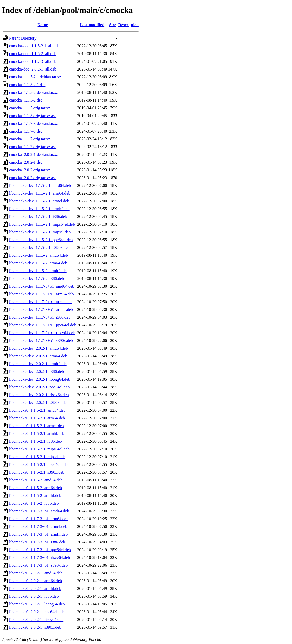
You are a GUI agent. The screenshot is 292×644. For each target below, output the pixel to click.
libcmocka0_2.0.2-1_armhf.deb (35, 589)
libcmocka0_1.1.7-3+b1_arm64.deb (39, 519)
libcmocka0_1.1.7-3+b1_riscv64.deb (39, 558)
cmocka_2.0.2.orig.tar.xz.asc (33, 178)
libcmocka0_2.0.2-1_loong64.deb (37, 604)
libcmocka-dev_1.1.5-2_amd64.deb (38, 255)
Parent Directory (23, 38)
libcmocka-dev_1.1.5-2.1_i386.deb (38, 216)
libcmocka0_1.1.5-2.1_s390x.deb (37, 472)
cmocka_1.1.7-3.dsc (26, 131)
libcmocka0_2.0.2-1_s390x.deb (35, 627)
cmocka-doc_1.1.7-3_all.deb (33, 61)
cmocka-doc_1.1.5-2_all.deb (33, 54)
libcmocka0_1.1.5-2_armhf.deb (35, 496)
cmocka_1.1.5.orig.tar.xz (30, 108)
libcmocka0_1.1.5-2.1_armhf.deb (37, 434)
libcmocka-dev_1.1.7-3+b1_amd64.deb (42, 286)
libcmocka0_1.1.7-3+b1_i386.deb (37, 542)
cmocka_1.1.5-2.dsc (26, 100)
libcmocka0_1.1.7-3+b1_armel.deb (38, 527)
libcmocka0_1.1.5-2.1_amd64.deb (37, 410)
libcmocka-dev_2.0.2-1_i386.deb (36, 371)
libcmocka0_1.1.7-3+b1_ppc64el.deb (40, 550)
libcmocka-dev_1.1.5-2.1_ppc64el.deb (41, 240)
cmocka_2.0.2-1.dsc (26, 162)
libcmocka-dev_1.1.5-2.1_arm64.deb (40, 193)
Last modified (92, 25)
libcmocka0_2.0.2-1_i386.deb (34, 596)
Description (129, 25)
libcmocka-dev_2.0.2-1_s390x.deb (38, 403)
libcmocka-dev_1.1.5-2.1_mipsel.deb (40, 232)
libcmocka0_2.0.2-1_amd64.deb (36, 573)
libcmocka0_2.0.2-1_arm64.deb (35, 581)
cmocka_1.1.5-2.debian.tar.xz (34, 92)
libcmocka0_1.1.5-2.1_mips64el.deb (39, 449)
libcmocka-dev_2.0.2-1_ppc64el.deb (39, 387)
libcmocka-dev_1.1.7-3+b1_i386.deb (40, 317)
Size (113, 25)
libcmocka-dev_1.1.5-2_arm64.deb (38, 263)
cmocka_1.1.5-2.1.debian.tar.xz (35, 77)
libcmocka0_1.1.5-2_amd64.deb (36, 480)
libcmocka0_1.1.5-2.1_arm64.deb (37, 418)
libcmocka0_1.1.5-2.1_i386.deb (35, 441)
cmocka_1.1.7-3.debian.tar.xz (34, 123)
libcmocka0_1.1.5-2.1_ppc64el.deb (38, 465)
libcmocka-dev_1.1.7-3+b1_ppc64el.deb (43, 325)
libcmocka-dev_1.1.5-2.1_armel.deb (39, 201)
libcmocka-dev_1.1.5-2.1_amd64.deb (40, 185)
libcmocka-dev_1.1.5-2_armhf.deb (38, 271)
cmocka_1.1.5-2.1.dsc (27, 85)
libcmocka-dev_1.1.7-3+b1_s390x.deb (41, 340)
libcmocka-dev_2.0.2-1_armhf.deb (38, 364)
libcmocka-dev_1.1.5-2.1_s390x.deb (39, 247)
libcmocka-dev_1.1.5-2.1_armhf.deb (39, 209)
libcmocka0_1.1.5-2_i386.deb (34, 503)
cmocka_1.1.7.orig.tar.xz (30, 139)
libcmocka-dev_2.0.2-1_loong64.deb (40, 379)
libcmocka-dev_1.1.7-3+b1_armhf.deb (41, 309)
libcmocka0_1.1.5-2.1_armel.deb (36, 426)
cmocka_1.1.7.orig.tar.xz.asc (33, 147)
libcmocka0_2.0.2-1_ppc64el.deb (37, 612)
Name (43, 25)
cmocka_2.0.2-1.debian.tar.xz (34, 154)
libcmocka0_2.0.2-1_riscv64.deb (36, 620)
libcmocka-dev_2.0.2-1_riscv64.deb (39, 395)
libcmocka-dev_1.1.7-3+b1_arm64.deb (41, 294)
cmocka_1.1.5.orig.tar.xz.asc (33, 116)
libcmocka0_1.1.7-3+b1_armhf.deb (38, 534)
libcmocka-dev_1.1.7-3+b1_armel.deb (41, 302)
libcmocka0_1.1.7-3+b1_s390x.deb (38, 565)
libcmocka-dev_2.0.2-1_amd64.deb (38, 348)
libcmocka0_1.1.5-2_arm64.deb (35, 488)
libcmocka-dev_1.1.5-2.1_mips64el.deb (42, 224)
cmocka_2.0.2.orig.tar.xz (30, 170)
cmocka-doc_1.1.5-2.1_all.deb (34, 46)
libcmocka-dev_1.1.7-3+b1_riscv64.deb (42, 333)
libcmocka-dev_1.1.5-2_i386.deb (36, 278)
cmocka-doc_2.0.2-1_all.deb (33, 69)
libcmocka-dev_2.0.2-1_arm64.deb (38, 356)
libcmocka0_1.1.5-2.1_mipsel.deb (37, 457)
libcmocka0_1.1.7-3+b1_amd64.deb (39, 511)
